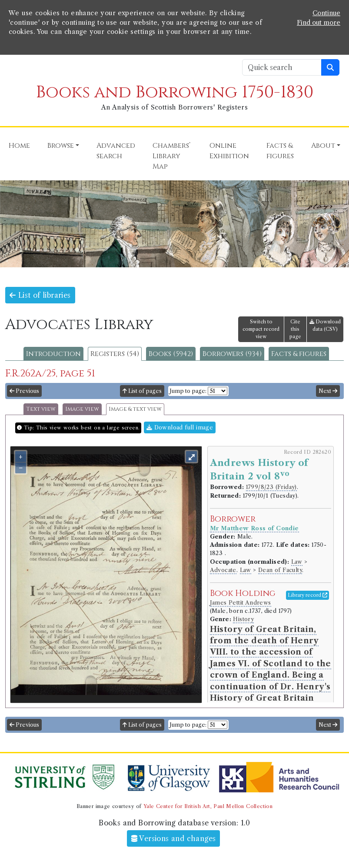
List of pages (142, 391)
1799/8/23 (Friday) (271, 487)
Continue (326, 13)
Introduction (53, 354)
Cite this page (295, 329)
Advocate (223, 570)
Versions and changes (174, 838)
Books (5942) (171, 354)
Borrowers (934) (232, 354)
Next (328, 391)
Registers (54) (115, 354)
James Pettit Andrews (241, 603)
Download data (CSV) (325, 325)
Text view (41, 409)
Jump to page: (188, 391)
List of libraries (40, 295)
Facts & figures (299, 354)
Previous (24, 391)
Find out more (319, 23)
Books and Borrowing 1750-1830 (175, 92)
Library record (307, 595)
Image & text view (135, 409)
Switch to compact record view (261, 329)
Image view (82, 409)
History (243, 619)
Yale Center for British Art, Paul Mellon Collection (208, 806)
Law (297, 562)
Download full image (180, 427)
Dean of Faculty (280, 570)
